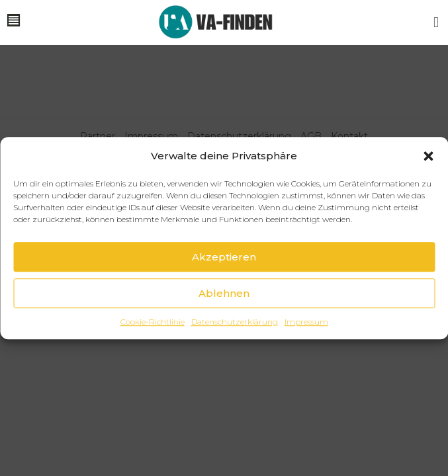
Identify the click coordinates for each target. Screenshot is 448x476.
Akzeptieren (224, 257)
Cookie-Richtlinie (153, 322)
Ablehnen (224, 293)
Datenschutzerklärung (235, 322)
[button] (428, 156)
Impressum (306, 322)
